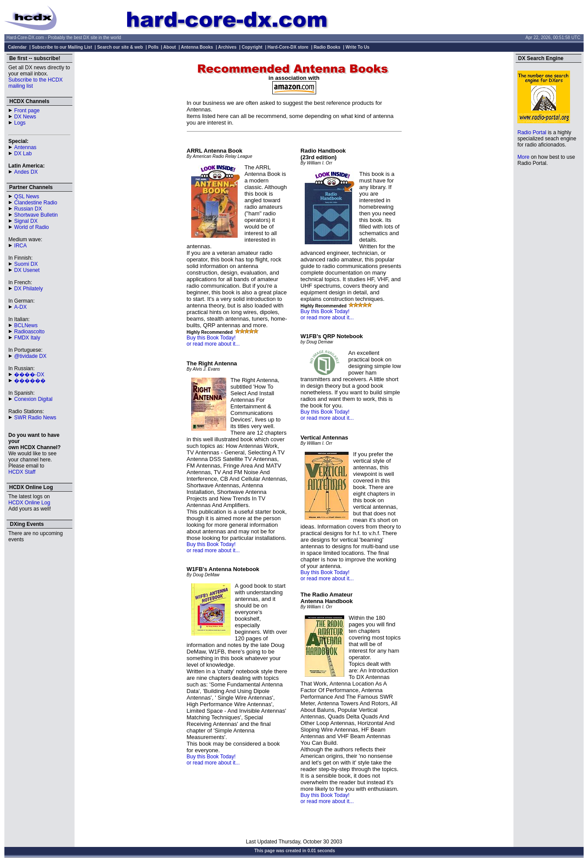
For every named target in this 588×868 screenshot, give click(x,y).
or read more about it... (213, 344)
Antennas (25, 147)
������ (30, 381)
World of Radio (31, 227)
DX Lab (23, 154)
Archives (227, 47)
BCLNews (26, 325)
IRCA (20, 246)
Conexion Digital (33, 399)
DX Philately (28, 289)
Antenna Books (197, 47)
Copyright (252, 47)
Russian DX (28, 209)
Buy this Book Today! (211, 338)
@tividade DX (30, 356)
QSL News (27, 196)
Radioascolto (29, 332)
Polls (153, 47)
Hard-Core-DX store (288, 47)
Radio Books (327, 47)
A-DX (20, 307)
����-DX (29, 375)
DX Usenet (27, 270)
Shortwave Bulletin (36, 215)
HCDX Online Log (29, 503)
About (169, 47)
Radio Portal (532, 132)
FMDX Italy (27, 338)
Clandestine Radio (36, 203)
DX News (25, 117)
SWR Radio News (35, 418)
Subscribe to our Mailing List (62, 47)
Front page (27, 111)
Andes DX (26, 172)
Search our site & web (120, 47)
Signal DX (26, 221)
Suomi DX (26, 264)
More (523, 157)
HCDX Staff (22, 472)
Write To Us (358, 47)
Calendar (17, 47)
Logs (20, 123)
